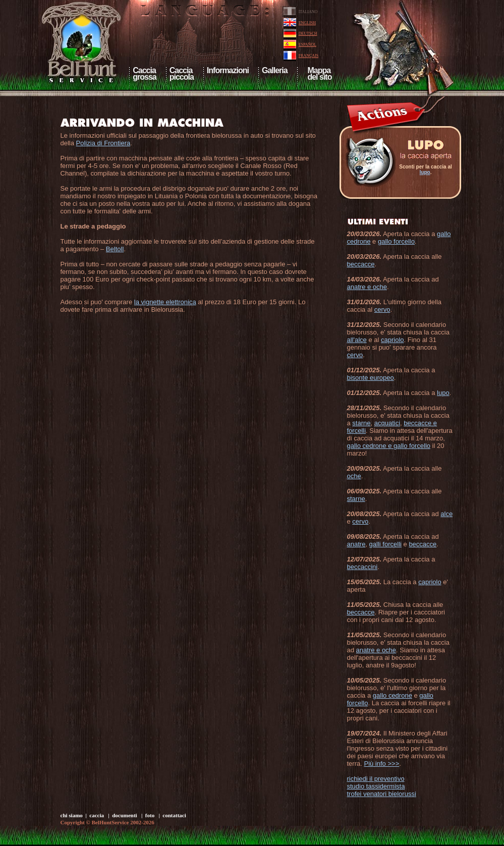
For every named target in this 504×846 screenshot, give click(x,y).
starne (361, 423)
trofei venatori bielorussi (382, 794)
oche (354, 476)
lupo (425, 172)
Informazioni (228, 70)
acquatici (387, 423)
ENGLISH (307, 23)
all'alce (357, 340)
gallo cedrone (393, 695)
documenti (125, 815)
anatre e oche (367, 287)
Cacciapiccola (182, 74)
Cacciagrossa (144, 74)
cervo (382, 309)
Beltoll (115, 249)
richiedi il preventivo (376, 779)
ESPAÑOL (307, 45)
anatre (356, 544)
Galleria (275, 70)
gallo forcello (396, 241)
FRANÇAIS (309, 56)
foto (150, 815)
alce (446, 514)
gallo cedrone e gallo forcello (389, 446)
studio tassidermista (376, 786)
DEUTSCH (308, 34)
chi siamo (72, 815)
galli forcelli (385, 544)
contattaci (174, 815)
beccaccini (362, 567)
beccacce (361, 264)
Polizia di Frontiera (103, 143)
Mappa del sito (319, 74)
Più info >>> (381, 764)
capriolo (393, 340)
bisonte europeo (371, 378)
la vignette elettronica (165, 302)
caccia (97, 815)
